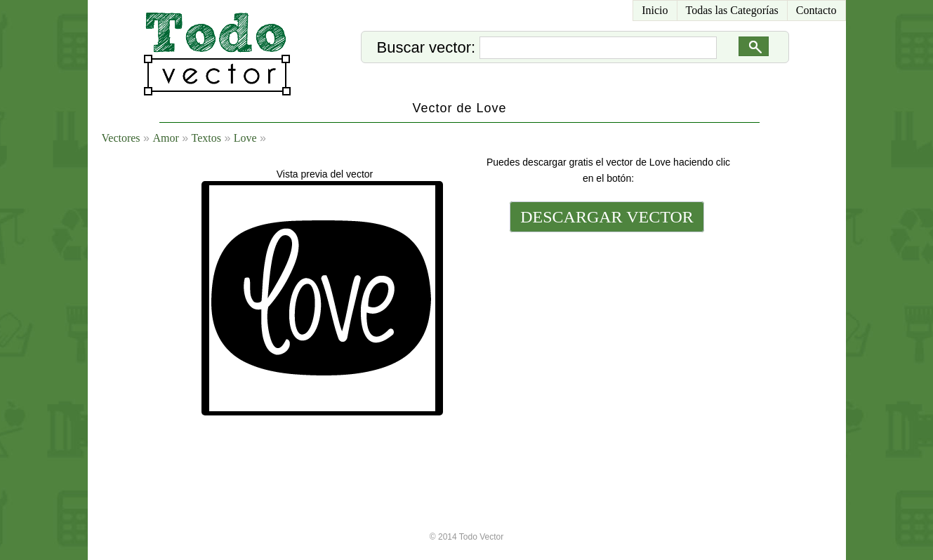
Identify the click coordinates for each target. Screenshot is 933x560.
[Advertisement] (606, 331)
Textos (206, 138)
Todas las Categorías (732, 10)
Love (245, 138)
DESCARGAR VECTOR (607, 217)
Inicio (655, 10)
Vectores (121, 138)
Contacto (816, 10)
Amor (165, 138)
